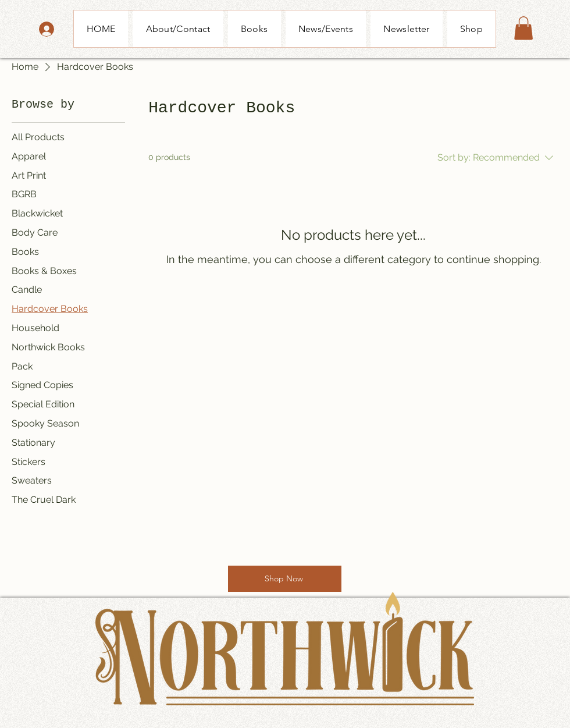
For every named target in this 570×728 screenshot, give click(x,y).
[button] (523, 28)
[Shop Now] (285, 579)
